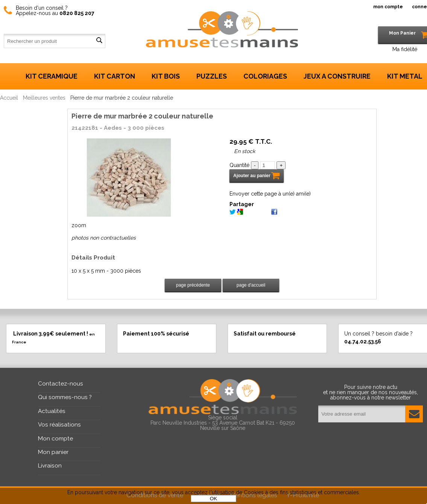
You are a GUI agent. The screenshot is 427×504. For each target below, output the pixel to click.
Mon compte (55, 439)
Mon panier (53, 452)
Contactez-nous (61, 384)
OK (213, 499)
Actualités (52, 411)
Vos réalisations (59, 425)
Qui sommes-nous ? (65, 397)
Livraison (50, 466)
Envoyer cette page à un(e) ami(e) (270, 194)
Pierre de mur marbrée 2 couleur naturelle (142, 116)
